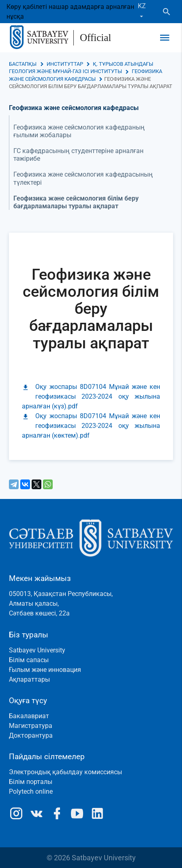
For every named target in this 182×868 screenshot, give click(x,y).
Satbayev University (37, 650)
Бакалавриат (29, 716)
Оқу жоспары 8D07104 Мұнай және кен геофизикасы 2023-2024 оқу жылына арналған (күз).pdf (91, 396)
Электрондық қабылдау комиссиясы (65, 772)
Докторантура (31, 735)
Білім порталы (31, 782)
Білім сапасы (29, 660)
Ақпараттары (29, 679)
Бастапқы (23, 64)
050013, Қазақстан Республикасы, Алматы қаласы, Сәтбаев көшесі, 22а (61, 603)
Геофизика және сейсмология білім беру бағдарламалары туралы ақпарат (76, 202)
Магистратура (31, 726)
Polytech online (31, 791)
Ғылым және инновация (45, 670)
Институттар (65, 64)
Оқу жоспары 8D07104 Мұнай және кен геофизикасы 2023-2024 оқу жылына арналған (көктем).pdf (91, 426)
